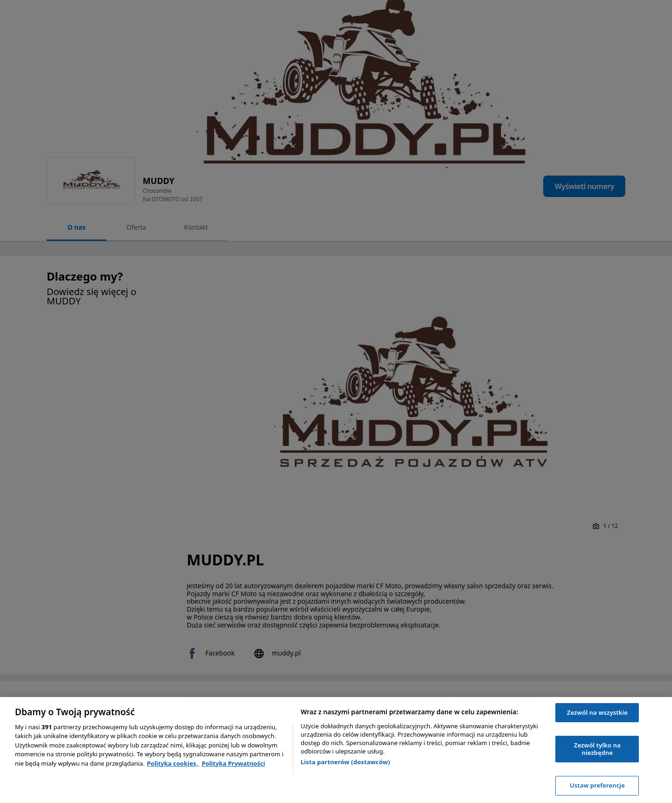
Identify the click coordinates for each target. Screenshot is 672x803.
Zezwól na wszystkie (597, 712)
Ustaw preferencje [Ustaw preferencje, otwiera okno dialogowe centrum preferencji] (597, 785)
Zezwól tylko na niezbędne (597, 749)
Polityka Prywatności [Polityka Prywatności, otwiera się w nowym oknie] (233, 763)
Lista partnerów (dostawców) (345, 762)
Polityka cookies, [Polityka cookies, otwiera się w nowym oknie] (173, 763)
